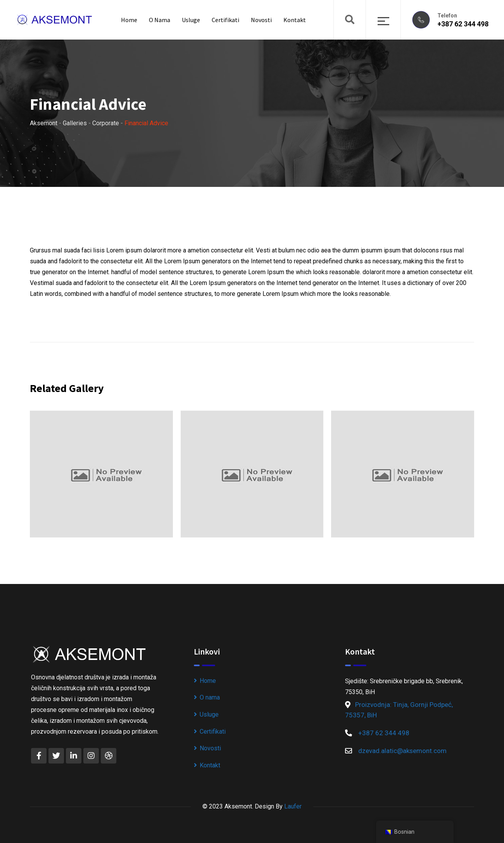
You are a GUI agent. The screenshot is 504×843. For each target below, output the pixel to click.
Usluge (191, 20)
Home (129, 20)
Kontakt (295, 20)
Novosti (261, 20)
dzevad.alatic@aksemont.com (402, 751)
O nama (160, 20)
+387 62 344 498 (463, 24)
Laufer (293, 806)
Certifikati (225, 20)
